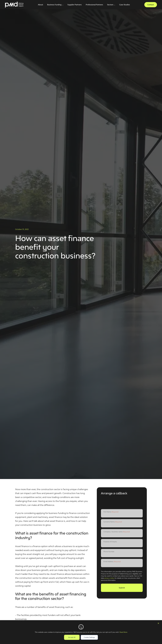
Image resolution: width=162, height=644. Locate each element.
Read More (123, 632)
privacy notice (109, 578)
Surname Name (113, 522)
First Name (111, 512)
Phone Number (109, 552)
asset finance (55, 517)
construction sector (51, 489)
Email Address (112, 562)
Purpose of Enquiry (110, 542)
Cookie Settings (89, 637)
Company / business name (117, 532)
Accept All (72, 637)
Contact (151, 5)
